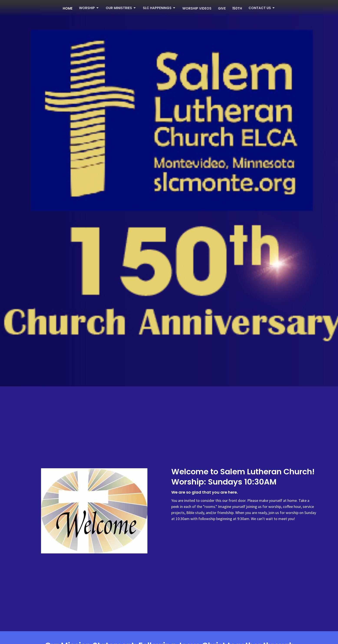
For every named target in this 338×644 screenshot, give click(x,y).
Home (68, 8)
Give (222, 8)
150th (237, 8)
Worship (89, 8)
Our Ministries (121, 8)
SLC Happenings (159, 8)
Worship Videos (197, 8)
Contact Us (262, 8)
